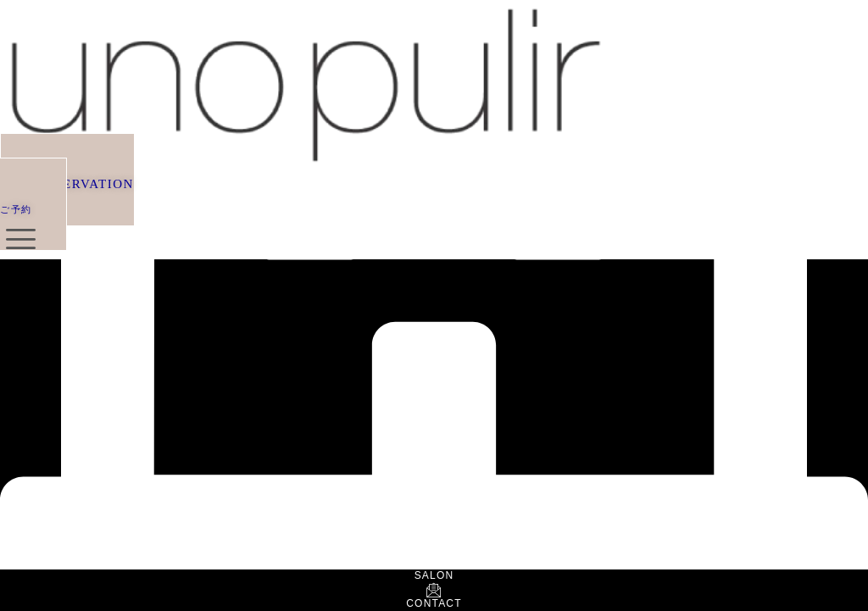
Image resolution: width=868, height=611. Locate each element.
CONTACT (434, 603)
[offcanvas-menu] (21, 239)
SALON (434, 575)
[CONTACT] (434, 591)
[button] (67, 192)
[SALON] (434, 564)
